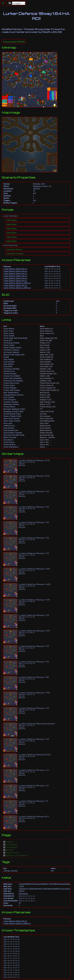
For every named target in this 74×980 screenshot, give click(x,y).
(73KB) (14, 42)
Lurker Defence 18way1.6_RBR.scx (17, 283)
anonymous (23, 894)
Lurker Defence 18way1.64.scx (15, 269)
